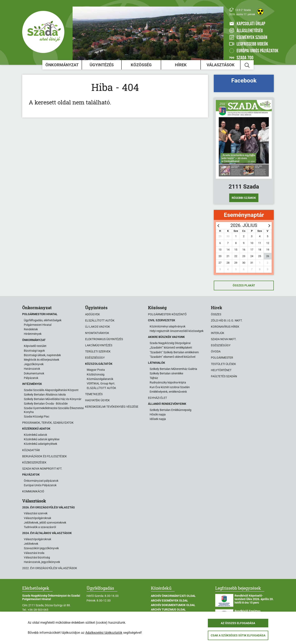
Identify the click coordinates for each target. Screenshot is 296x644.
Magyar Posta (96, 370)
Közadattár (31, 450)
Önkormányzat (62, 65)
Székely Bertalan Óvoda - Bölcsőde (46, 404)
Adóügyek (92, 314)
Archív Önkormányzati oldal (173, 596)
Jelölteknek (31, 544)
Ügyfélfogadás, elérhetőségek (43, 320)
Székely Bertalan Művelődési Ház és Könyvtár (53, 399)
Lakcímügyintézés (99, 345)
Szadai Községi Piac (37, 416)
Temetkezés (94, 394)
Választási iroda (34, 553)
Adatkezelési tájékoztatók (104, 633)
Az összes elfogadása (238, 623)
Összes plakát (244, 285)
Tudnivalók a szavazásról (40, 527)
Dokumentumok (34, 373)
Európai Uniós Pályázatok (40, 485)
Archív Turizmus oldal (168, 610)
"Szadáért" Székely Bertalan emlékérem (174, 352)
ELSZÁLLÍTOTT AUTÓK (101, 388)
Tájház (154, 378)
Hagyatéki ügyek (97, 400)
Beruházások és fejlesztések (45, 456)
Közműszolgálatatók (100, 379)
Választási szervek (36, 513)
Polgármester (222, 358)
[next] (269, 226)
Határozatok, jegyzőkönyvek (42, 562)
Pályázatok (31, 378)
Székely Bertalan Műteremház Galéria (173, 369)
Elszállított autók (100, 320)
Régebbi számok (244, 198)
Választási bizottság (37, 557)
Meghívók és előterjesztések (42, 360)
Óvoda (216, 351)
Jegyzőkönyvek (34, 364)
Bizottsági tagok (34, 351)
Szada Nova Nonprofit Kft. (42, 469)
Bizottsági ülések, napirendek (42, 355)
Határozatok (32, 369)
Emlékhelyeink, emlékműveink (168, 392)
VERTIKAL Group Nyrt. (101, 383)
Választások (221, 65)
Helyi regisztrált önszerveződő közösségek (177, 331)
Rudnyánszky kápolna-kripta (168, 382)
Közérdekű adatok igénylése (42, 439)
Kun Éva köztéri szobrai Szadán (170, 387)
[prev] (218, 226)
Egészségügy (95, 358)
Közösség (141, 65)
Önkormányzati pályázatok (41, 481)
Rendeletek (31, 329)
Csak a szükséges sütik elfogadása (238, 635)
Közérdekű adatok (35, 435)
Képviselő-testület (35, 346)
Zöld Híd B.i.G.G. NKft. (227, 320)
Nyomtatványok (97, 333)
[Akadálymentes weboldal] (260, 12)
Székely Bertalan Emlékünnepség (171, 410)
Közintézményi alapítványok (168, 326)
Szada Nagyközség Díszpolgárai (170, 343)
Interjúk (218, 333)
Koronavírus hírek (225, 327)
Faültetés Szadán (224, 376)
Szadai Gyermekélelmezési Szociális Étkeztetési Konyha (54, 410)
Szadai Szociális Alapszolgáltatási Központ (51, 390)
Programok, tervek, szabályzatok (48, 423)
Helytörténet (221, 370)
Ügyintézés (102, 65)
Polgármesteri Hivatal (38, 325)
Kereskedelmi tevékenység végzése (112, 407)
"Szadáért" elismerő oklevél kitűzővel (172, 357)
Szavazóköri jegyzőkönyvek (41, 548)
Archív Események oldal (169, 601)
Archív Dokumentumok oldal (173, 605)
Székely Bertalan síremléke (166, 373)
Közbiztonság (96, 374)
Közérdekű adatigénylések (40, 444)
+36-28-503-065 (38, 610)
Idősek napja (158, 419)
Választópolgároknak (38, 518)
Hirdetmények (33, 334)
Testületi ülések (223, 364)
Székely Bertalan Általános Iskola (45, 395)
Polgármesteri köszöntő (167, 314)
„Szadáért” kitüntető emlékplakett (171, 348)
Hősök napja (158, 414)
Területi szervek (98, 351)
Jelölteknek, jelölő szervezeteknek (45, 523)
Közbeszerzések (34, 462)
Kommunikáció (33, 491)
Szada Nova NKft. (224, 339)
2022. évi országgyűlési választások (50, 568)
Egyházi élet (157, 398)
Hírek (181, 65)
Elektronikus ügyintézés (104, 339)
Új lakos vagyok (98, 327)
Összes (216, 314)
